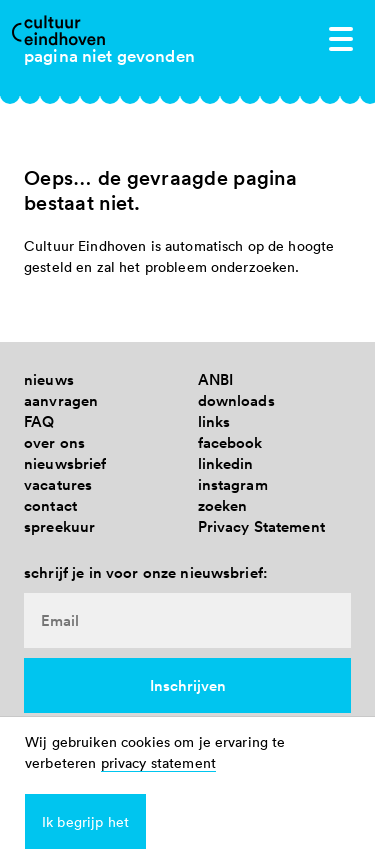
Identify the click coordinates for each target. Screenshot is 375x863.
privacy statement (158, 762)
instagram (233, 484)
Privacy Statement (261, 526)
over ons (54, 442)
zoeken (223, 505)
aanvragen (61, 400)
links (214, 421)
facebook (230, 442)
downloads (236, 400)
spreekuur (59, 526)
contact (50, 505)
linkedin (226, 463)
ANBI (216, 379)
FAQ (39, 421)
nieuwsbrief (65, 463)
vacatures (58, 484)
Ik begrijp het (85, 821)
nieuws (49, 379)
